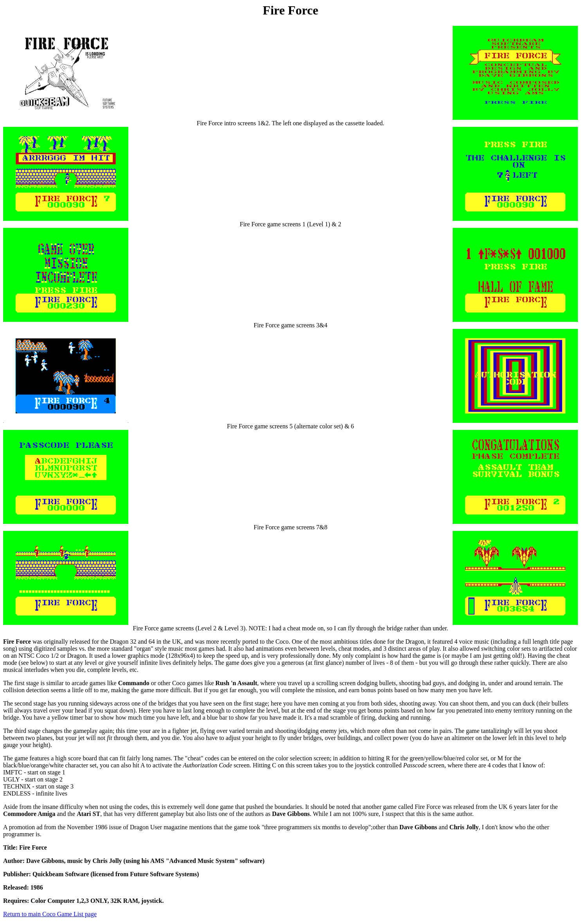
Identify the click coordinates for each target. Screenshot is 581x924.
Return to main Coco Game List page (50, 914)
